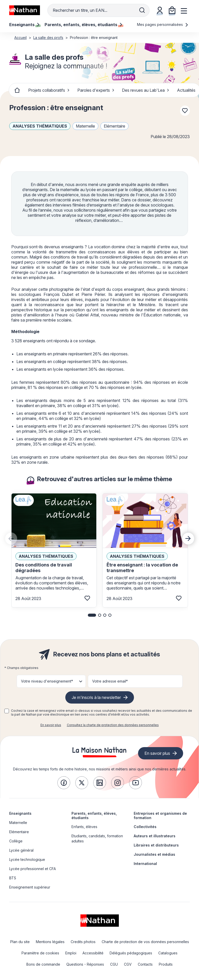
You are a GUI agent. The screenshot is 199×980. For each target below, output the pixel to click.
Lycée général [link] (21, 850)
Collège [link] (16, 841)
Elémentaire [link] (19, 832)
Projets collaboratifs (49, 90)
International (145, 864)
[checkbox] (7, 711)
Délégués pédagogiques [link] (131, 953)
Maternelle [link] (18, 823)
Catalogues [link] (168, 953)
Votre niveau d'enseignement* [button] (47, 681)
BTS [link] (13, 878)
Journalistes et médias (154, 854)
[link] (64, 783)
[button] (92, 615)
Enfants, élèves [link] (84, 827)
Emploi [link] (71, 953)
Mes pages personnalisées (163, 24)
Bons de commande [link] (43, 964)
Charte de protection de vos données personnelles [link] (145, 942)
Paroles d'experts (96, 90)
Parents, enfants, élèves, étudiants (94, 816)
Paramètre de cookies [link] (40, 953)
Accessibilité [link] (93, 953)
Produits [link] (166, 964)
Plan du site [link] (20, 942)
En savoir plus (51, 725)
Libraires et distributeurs (156, 845)
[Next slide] (188, 539)
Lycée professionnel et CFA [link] (33, 869)
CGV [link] (128, 964)
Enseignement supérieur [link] (30, 887)
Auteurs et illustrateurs (155, 836)
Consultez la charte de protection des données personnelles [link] (113, 725)
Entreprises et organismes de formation (160, 816)
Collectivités (145, 827)
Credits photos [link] (83, 942)
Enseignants (20, 813)
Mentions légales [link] (50, 942)
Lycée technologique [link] (27, 859)
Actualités (186, 90)
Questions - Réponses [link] (85, 964)
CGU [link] (114, 964)
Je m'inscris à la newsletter (96, 697)
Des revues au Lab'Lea (146, 90)
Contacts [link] (145, 964)
